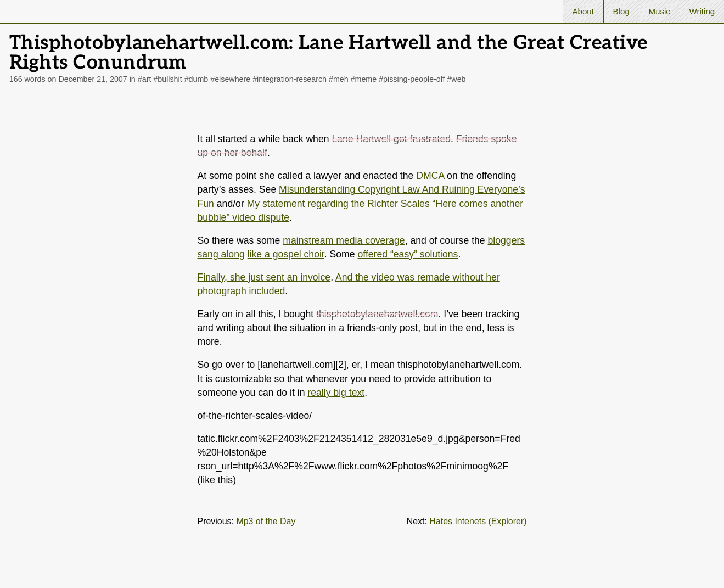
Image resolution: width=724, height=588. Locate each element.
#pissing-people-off (412, 79)
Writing (702, 11)
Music (659, 11)
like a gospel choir (286, 254)
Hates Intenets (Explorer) (478, 521)
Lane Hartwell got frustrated (391, 139)
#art (145, 79)
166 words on (68, 79)
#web (456, 79)
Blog (621, 11)
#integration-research (290, 79)
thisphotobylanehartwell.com (377, 314)
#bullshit (167, 79)
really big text (336, 393)
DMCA (430, 176)
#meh (339, 79)
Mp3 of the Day (266, 521)
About (583, 11)
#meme (364, 79)
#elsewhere (230, 79)
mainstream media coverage (344, 240)
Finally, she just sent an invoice (264, 277)
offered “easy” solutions (408, 254)
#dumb (197, 79)
